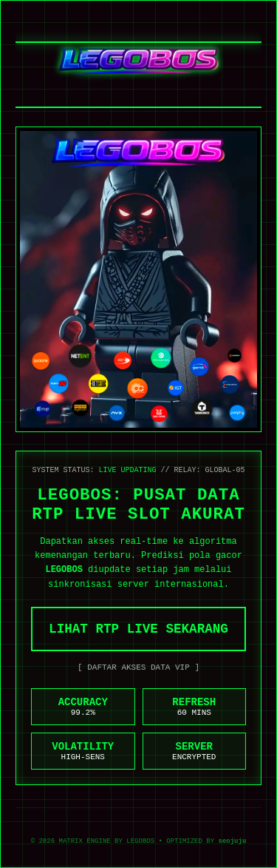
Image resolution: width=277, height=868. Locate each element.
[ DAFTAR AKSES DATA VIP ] (138, 667)
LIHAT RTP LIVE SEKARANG (138, 629)
